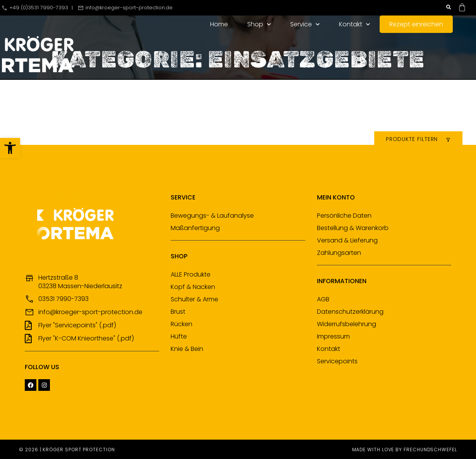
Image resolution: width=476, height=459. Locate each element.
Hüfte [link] (179, 336)
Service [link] (305, 24)
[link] (10, 148)
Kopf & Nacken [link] (193, 287)
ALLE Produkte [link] (191, 274)
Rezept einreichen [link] (416, 24)
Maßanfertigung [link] (195, 228)
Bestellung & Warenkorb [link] (353, 228)
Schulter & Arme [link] (194, 299)
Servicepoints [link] (337, 361)
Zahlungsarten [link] (339, 253)
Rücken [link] (181, 324)
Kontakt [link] (354, 24)
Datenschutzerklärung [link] (350, 312)
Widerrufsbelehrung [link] (347, 324)
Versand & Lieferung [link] (347, 240)
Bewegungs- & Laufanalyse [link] (212, 216)
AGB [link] (323, 299)
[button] (449, 7)
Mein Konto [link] (336, 197)
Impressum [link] (333, 336)
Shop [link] (259, 24)
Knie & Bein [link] (187, 349)
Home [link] (219, 24)
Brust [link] (178, 312)
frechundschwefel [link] (430, 450)
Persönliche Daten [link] (344, 216)
